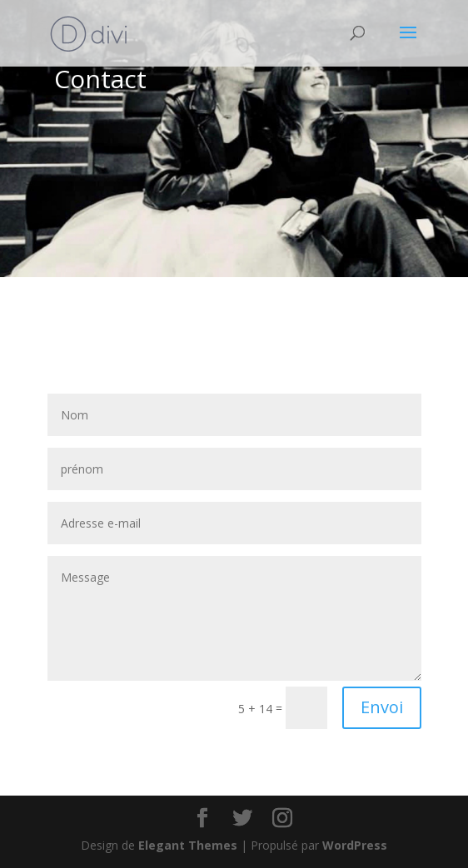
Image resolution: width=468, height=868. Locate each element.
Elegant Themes (188, 845)
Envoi (382, 707)
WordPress (355, 845)
